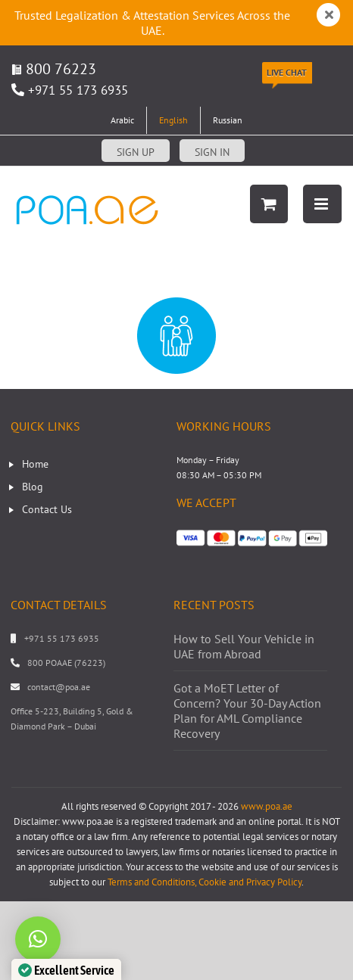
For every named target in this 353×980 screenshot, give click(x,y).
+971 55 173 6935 (78, 90)
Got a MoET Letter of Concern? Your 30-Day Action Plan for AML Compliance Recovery (247, 711)
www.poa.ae (267, 806)
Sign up (136, 152)
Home (35, 464)
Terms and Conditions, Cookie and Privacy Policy (205, 882)
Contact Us (47, 509)
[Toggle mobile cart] (269, 204)
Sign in (212, 152)
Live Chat (287, 72)
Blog (33, 487)
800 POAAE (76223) (66, 663)
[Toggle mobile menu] (322, 204)
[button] (38, 939)
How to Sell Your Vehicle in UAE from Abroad (244, 646)
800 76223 (54, 69)
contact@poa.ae (59, 687)
